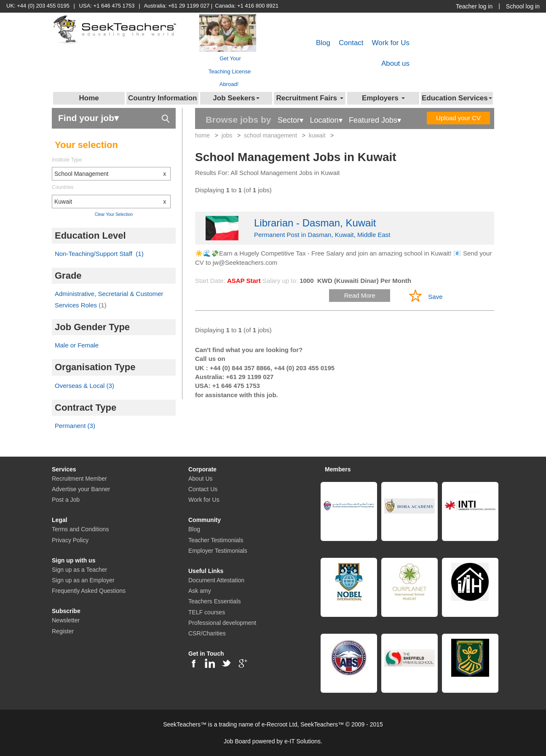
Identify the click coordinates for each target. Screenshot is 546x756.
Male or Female (77, 345)
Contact (351, 43)
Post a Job (66, 500)
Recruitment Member (79, 479)
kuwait (317, 135)
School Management (112, 174)
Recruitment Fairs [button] (309, 98)
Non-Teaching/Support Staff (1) (99, 254)
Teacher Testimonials (216, 540)
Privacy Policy (70, 540)
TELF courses (207, 612)
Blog (323, 43)
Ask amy (200, 591)
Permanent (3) (75, 426)
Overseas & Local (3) (84, 386)
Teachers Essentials (215, 601)
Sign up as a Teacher (79, 570)
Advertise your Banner (81, 489)
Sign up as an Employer (83, 580)
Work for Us (391, 43)
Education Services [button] (457, 98)
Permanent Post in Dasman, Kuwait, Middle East (345, 227)
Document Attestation (216, 580)
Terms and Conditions (80, 529)
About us (395, 63)
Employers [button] (383, 98)
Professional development (222, 623)
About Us (201, 479)
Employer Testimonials (218, 551)
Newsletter (66, 620)
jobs (227, 135)
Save (435, 297)
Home (89, 98)
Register (63, 631)
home (202, 135)
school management (270, 135)
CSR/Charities (207, 633)
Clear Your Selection (114, 214)
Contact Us (203, 489)
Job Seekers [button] (236, 98)
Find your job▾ (114, 117)
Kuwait (112, 202)
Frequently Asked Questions (89, 591)
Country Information (162, 98)
